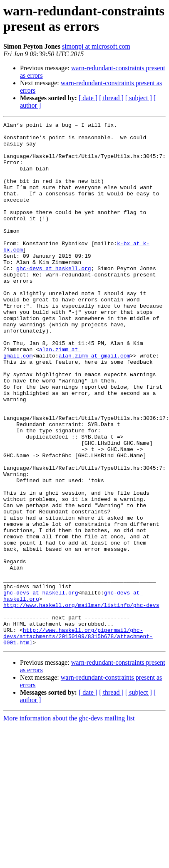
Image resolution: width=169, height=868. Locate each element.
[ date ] (88, 98)
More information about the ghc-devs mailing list (69, 815)
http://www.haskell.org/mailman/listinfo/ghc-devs (81, 695)
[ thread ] (111, 98)
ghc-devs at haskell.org (53, 298)
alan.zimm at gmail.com (94, 395)
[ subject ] (139, 98)
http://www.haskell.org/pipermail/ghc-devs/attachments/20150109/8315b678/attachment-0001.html (78, 732)
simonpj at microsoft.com (96, 46)
